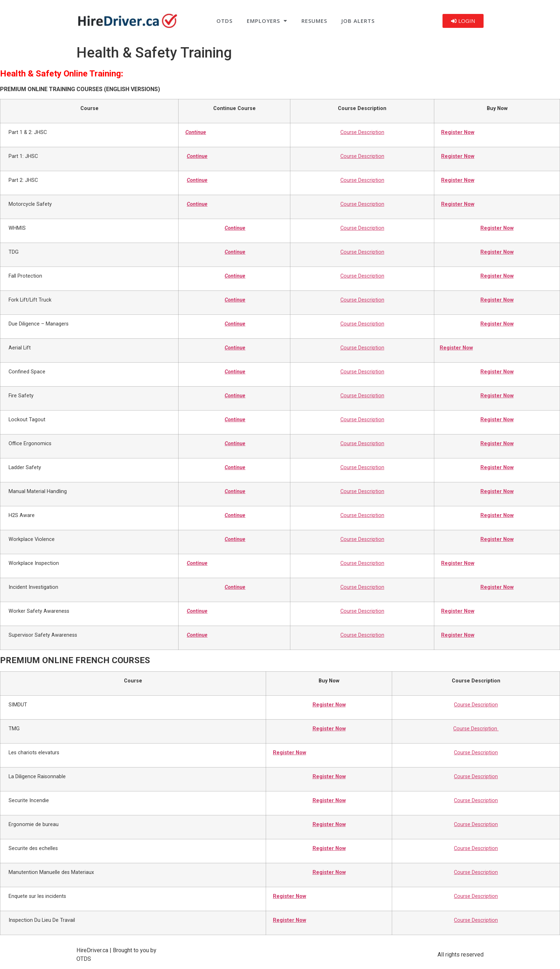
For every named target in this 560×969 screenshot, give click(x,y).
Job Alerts (358, 21)
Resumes (314, 21)
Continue (196, 132)
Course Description (362, 132)
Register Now (458, 132)
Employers (267, 21)
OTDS (224, 21)
